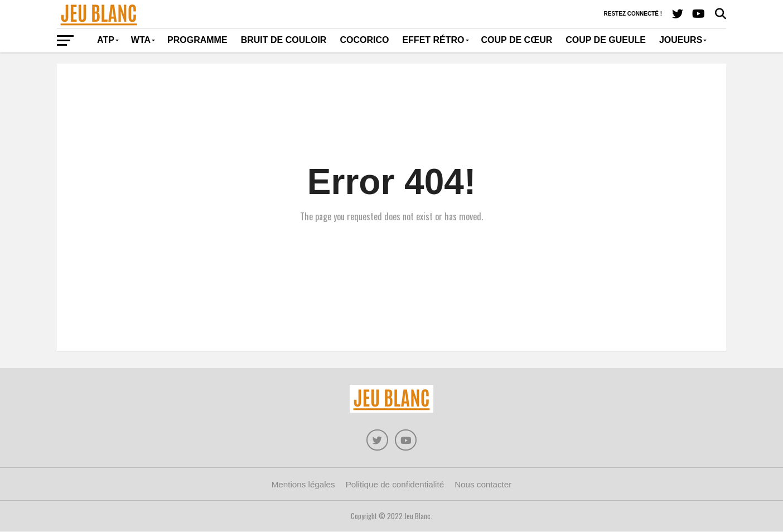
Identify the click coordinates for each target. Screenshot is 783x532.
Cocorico (364, 40)
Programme (197, 40)
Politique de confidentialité (395, 485)
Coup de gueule (606, 40)
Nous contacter (483, 485)
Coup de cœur (517, 40)
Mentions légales (303, 485)
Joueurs (681, 40)
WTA (141, 40)
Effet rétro (433, 40)
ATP (106, 40)
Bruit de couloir (284, 40)
